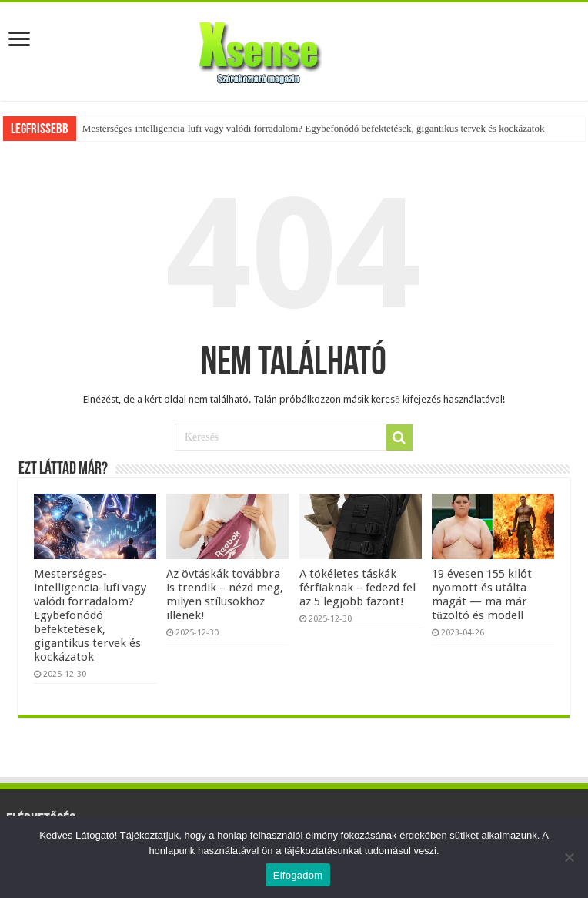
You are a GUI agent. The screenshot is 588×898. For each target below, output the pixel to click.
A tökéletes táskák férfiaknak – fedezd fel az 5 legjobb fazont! (357, 588)
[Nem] (569, 857)
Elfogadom (298, 875)
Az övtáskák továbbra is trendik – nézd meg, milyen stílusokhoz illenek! (225, 595)
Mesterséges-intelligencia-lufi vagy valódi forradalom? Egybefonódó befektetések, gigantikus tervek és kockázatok (314, 128)
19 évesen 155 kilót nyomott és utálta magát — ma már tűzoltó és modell (482, 595)
